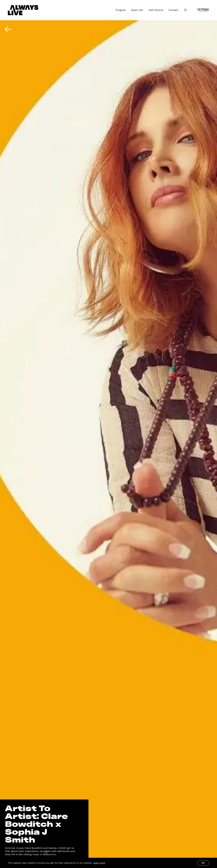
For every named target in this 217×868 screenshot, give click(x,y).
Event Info (137, 10)
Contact (173, 10)
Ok (203, 863)
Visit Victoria (156, 10)
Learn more (99, 863)
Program (121, 10)
